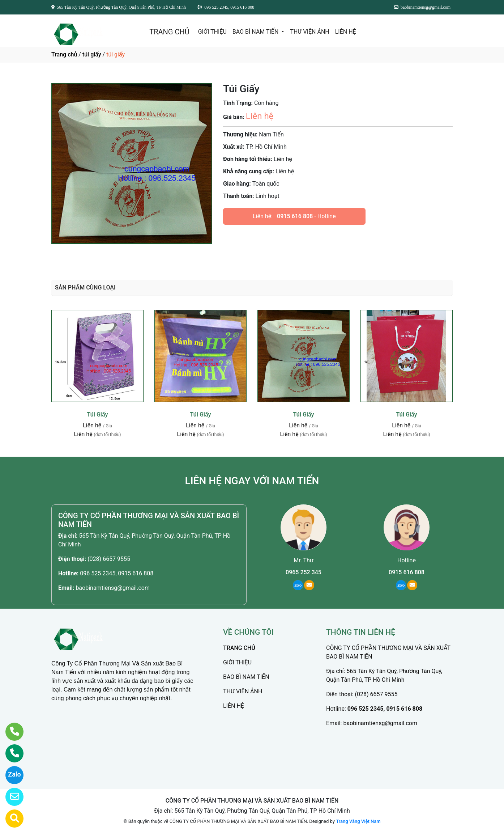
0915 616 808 (295, 216)
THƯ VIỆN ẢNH (309, 32)
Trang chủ (64, 54)
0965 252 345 (304, 572)
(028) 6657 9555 (109, 559)
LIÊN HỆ (346, 32)
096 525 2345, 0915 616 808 (117, 573)
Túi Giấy (98, 415)
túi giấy (92, 54)
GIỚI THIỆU (212, 32)
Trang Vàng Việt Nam (358, 821)
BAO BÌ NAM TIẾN (256, 32)
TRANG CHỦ (169, 32)
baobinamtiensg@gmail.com (113, 588)
